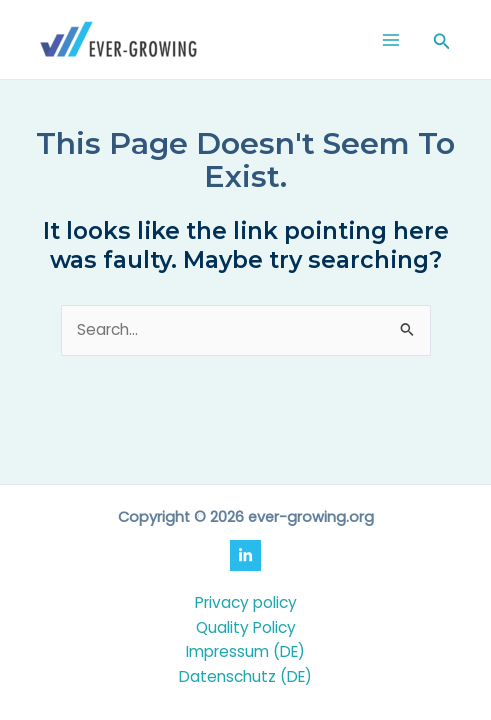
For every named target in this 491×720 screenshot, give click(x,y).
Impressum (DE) (245, 651)
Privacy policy (246, 602)
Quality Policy (246, 627)
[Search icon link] (442, 43)
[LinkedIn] (245, 555)
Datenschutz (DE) (245, 676)
